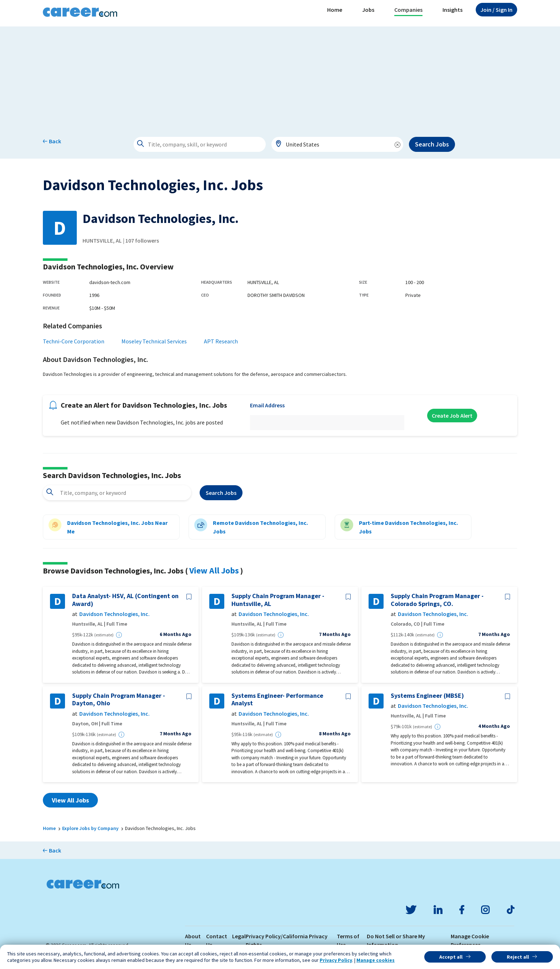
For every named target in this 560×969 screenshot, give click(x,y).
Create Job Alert (452, 416)
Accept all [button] (451, 957)
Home (335, 10)
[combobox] (337, 144)
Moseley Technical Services (154, 341)
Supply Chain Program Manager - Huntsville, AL (278, 600)
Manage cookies (376, 960)
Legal (239, 936)
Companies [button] (408, 10)
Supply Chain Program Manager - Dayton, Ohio (119, 699)
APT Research (221, 341)
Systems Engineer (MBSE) (427, 696)
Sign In (496, 10)
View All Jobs (214, 570)
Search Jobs (432, 144)
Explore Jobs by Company (90, 828)
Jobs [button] (368, 10)
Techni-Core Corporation (74, 341)
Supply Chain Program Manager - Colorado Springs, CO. (437, 600)
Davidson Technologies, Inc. (114, 614)
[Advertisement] (280, 76)
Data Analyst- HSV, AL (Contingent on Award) (125, 600)
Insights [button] (452, 10)
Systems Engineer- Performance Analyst (277, 699)
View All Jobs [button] (70, 800)
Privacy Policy (336, 960)
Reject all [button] (518, 957)
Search (221, 493)
